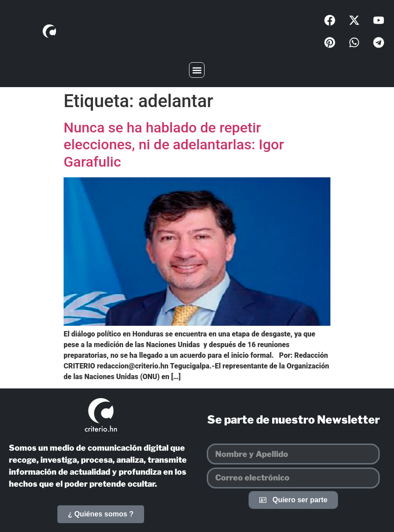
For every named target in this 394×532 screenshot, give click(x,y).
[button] (197, 70)
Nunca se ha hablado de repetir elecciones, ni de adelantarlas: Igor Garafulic (174, 145)
